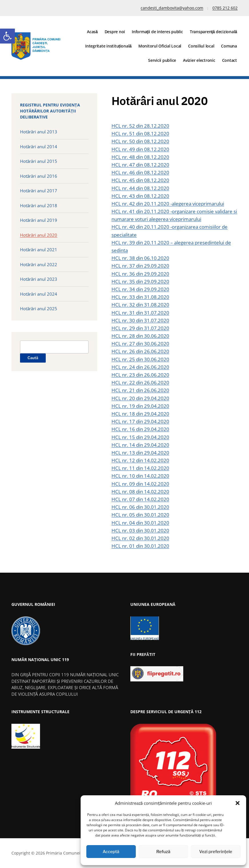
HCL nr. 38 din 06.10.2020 (140, 258)
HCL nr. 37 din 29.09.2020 (140, 266)
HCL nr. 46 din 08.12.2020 (140, 172)
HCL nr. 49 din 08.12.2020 (140, 149)
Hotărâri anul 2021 (39, 250)
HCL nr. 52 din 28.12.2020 (140, 126)
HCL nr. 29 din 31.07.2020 (140, 328)
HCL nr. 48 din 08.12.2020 (140, 157)
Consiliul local (201, 46)
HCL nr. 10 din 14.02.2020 (140, 476)
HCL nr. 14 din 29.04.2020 (140, 445)
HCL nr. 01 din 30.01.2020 (140, 546)
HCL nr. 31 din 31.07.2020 (140, 313)
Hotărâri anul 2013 (39, 132)
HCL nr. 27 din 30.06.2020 (140, 344)
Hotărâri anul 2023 (39, 279)
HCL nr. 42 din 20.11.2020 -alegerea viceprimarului (168, 204)
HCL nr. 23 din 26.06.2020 (140, 375)
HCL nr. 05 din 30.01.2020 (140, 515)
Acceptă (111, 852)
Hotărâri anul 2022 (39, 264)
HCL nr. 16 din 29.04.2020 (140, 429)
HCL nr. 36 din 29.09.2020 (140, 274)
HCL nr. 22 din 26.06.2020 (140, 382)
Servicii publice (162, 60)
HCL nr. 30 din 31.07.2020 (140, 320)
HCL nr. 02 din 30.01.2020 (140, 538)
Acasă (92, 32)
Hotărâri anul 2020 (39, 235)
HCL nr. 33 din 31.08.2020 (140, 297)
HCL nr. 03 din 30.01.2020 (140, 530)
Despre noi (115, 32)
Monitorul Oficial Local (160, 46)
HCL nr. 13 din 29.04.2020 (140, 453)
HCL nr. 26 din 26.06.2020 (140, 351)
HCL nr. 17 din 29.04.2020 (140, 421)
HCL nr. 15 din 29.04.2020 (140, 437)
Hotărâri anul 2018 (39, 205)
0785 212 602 (225, 8)
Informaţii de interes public (157, 32)
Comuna (229, 46)
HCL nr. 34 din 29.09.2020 (140, 289)
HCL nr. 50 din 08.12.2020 (140, 141)
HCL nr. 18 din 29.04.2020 (140, 414)
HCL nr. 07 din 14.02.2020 (140, 499)
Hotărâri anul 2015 (39, 161)
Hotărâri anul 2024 (39, 294)
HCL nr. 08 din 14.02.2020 (140, 492)
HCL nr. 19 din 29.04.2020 (140, 406)
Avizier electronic (199, 60)
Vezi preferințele (216, 852)
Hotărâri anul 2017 (39, 191)
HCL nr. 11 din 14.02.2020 (140, 468)
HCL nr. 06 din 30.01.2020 (140, 507)
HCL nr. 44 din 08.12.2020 (140, 188)
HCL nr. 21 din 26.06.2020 (140, 390)
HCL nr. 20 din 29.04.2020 (140, 398)
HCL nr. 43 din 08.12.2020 (140, 196)
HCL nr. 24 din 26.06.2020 (140, 367)
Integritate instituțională (108, 46)
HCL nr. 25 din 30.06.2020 (140, 359)
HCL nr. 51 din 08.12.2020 (140, 134)
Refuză (163, 852)
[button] (7, 36)
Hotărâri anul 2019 (39, 220)
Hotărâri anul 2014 (39, 147)
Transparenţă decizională (213, 32)
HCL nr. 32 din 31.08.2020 (140, 305)
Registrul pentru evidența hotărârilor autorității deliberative (50, 111)
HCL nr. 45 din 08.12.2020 (140, 180)
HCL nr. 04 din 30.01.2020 (140, 523)
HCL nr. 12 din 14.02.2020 (140, 460)
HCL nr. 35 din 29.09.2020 (140, 281)
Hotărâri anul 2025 (39, 309)
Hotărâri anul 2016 (39, 176)
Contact (230, 60)
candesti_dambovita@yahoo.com (172, 8)
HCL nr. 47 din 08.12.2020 (140, 165)
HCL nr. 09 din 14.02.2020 (140, 484)
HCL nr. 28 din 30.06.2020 (140, 336)
